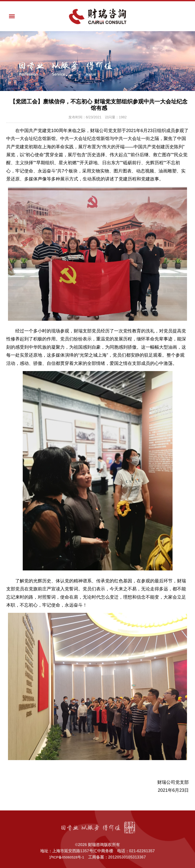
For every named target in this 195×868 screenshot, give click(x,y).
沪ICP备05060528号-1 (67, 857)
